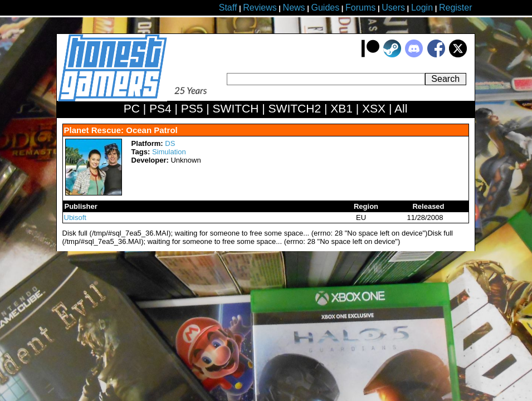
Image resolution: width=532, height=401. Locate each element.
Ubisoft (75, 217)
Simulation (169, 152)
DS (170, 143)
